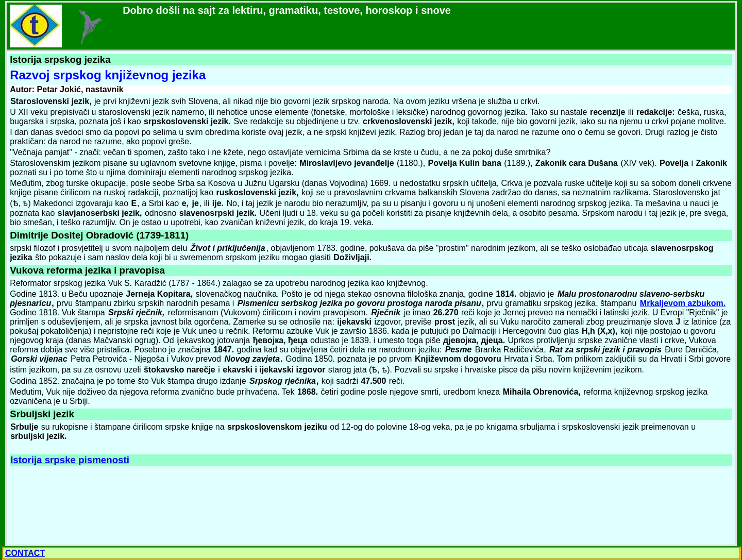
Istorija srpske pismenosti (70, 460)
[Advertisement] (86, 506)
